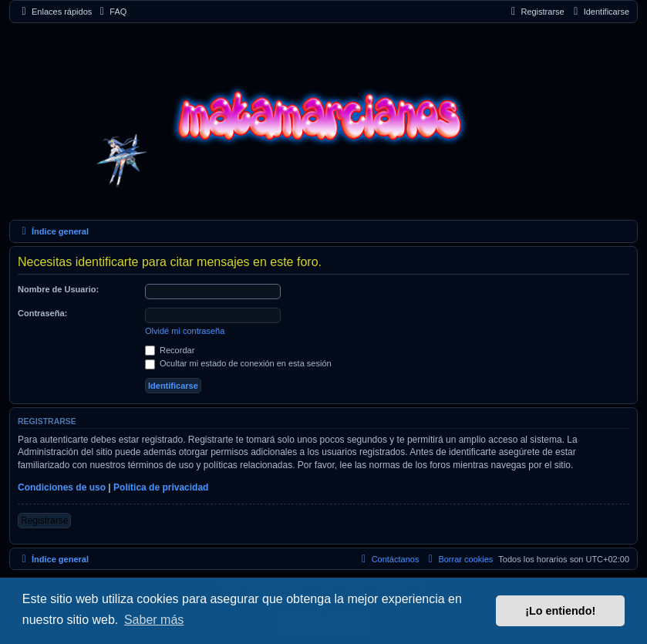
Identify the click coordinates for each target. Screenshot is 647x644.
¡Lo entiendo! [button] (560, 611)
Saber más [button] (154, 620)
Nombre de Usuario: (58, 289)
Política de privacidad (161, 487)
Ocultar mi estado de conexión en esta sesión (238, 363)
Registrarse (44, 521)
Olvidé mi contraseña (185, 331)
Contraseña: (42, 313)
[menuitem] (111, 12)
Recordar (170, 350)
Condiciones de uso (62, 487)
